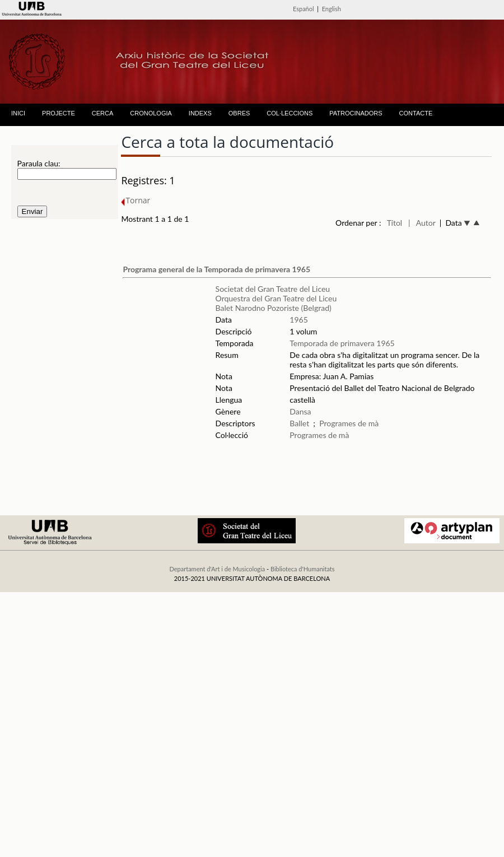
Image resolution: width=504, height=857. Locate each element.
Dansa (300, 411)
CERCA (103, 113)
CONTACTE (416, 113)
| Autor (422, 223)
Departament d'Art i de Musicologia (217, 569)
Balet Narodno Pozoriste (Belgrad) (274, 308)
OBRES (239, 113)
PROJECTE (59, 113)
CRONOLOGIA (151, 113)
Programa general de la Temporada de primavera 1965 (216, 269)
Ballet (299, 423)
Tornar (136, 200)
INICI (18, 113)
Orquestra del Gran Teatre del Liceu (276, 298)
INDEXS (200, 113)
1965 (298, 320)
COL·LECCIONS (290, 113)
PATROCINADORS (356, 113)
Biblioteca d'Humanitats (303, 569)
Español (304, 9)
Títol (395, 223)
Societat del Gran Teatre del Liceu (273, 289)
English (332, 9)
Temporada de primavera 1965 (342, 343)
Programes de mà (349, 423)
